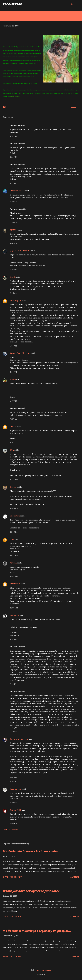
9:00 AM (14, 419)
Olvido (13, 277)
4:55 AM (14, 269)
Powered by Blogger (41, 970)
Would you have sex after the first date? (31, 891)
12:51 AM (14, 136)
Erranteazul (15, 584)
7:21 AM (13, 372)
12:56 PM (14, 608)
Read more (74, 877)
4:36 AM (14, 243)
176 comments (17, 877)
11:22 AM (14, 479)
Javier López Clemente (20, 353)
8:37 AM (14, 401)
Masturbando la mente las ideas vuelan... (32, 851)
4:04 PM (14, 782)
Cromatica (15, 516)
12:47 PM (14, 576)
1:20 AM (14, 157)
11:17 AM (14, 443)
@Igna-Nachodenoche (20, 251)
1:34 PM (14, 639)
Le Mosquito (16, 300)
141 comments (17, 956)
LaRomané (15, 615)
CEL (12, 450)
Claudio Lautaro (17, 191)
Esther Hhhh (16, 810)
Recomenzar (16, 789)
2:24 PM (14, 732)
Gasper (13, 487)
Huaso (13, 379)
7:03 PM (14, 823)
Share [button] (74, 107)
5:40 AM (14, 293)
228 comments (17, 917)
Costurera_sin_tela (19, 739)
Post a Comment (11, 830)
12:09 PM (14, 532)
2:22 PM (14, 684)
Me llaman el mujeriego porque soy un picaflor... (37, 931)
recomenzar (12, 4)
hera (12, 539)
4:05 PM (14, 803)
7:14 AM (13, 346)
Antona (13, 563)
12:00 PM (14, 508)
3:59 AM (14, 222)
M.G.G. (13, 230)
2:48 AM (14, 201)
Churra (13, 426)
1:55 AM (13, 183)
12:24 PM (14, 555)
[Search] (72, 4)
